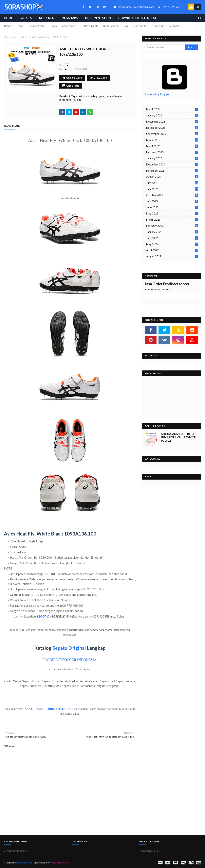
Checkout (71, 85)
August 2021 (172, 256)
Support (174, 26)
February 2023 (172, 226)
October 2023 (172, 195)
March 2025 (172, 146)
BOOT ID (44, 616)
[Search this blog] (165, 47)
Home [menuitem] (8, 18)
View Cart (98, 78)
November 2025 (172, 128)
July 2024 (172, 183)
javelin (17, 37)
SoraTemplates (24, 863)
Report (8, 26)
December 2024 (172, 164)
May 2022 (172, 244)
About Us (158, 26)
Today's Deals (90, 26)
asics (82, 96)
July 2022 (172, 238)
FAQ (20, 26)
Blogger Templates (59, 863)
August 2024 (172, 177)
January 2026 (172, 115)
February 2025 (172, 152)
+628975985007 (170, 7)
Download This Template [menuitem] (138, 18)
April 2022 (172, 250)
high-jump (65, 100)
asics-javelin (114, 96)
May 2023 (172, 213)
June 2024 (172, 189)
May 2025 (172, 140)
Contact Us (140, 26)
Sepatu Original (69, 648)
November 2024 (172, 171)
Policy (53, 26)
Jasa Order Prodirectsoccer (167, 284)
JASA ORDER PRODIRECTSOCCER (48, 709)
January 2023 (172, 232)
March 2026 (172, 109)
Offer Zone (69, 26)
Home (7, 37)
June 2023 (172, 207)
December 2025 (172, 122)
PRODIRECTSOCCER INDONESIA (69, 660)
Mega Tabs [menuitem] (70, 18)
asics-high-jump (96, 96)
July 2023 (172, 201)
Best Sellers (111, 26)
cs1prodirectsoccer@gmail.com (134, 7)
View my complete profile (157, 289)
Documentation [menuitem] (98, 18)
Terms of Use (36, 26)
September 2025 (172, 134)
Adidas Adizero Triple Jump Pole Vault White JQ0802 (178, 437)
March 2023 (172, 220)
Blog (126, 26)
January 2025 (172, 158)
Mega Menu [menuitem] (48, 18)
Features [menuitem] (25, 18)
